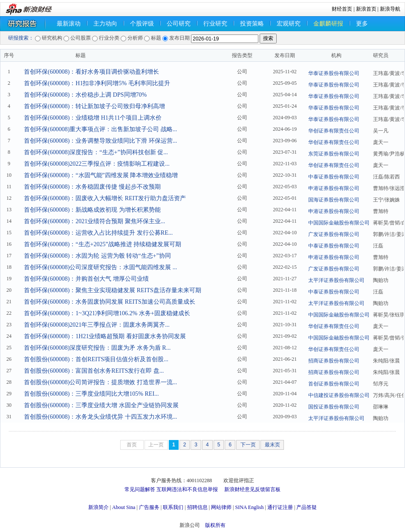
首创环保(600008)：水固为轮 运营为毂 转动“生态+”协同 (97, 256)
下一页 (248, 445)
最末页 (272, 445)
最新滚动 (69, 24)
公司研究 (179, 24)
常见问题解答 (140, 489)
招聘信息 (197, 507)
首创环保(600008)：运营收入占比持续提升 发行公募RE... (98, 233)
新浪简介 (98, 507)
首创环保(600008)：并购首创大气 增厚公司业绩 (86, 279)
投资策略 (252, 24)
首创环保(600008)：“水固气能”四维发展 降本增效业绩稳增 (101, 175)
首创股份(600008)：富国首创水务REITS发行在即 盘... (94, 371)
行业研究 (215, 24)
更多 (362, 24)
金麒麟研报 (328, 24)
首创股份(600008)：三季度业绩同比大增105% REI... (91, 394)
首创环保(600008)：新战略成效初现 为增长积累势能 (92, 210)
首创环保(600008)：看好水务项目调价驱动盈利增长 (91, 72)
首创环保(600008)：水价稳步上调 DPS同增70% (85, 95)
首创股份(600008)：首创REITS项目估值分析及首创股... (96, 359)
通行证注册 (280, 507)
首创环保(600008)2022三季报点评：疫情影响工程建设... (97, 164)
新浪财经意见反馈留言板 (252, 489)
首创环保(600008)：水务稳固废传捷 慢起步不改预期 (92, 187)
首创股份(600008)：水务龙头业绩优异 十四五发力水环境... (100, 417)
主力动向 (105, 24)
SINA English (249, 507)
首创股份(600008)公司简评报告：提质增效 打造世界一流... (100, 382)
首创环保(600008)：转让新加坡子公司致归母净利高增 (94, 106)
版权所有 (215, 525)
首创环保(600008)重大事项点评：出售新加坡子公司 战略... (100, 129)
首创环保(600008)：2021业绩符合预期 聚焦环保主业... (94, 221)
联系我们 (173, 507)
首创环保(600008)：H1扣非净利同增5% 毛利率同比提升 (97, 83)
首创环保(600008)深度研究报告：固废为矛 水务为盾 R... (97, 348)
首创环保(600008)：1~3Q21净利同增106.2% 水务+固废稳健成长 (107, 313)
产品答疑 (307, 507)
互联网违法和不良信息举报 (187, 489)
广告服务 (149, 507)
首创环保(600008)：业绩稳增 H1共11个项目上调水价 (93, 118)
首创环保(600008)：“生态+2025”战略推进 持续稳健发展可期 (103, 244)
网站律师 (221, 507)
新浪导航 (390, 9)
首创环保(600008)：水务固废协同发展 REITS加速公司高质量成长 (110, 302)
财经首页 (342, 9)
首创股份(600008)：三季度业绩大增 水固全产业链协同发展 (101, 405)
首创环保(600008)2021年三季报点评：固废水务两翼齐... (97, 325)
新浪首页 (366, 9)
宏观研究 (289, 24)
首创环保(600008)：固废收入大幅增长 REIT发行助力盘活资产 (105, 198)
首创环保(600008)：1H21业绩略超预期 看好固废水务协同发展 (105, 336)
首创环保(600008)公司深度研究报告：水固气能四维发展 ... (100, 267)
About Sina (124, 507)
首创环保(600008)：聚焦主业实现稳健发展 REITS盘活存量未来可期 (113, 290)
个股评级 (142, 24)
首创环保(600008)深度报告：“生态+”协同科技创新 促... (96, 152)
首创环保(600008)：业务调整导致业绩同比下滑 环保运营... (100, 141)
